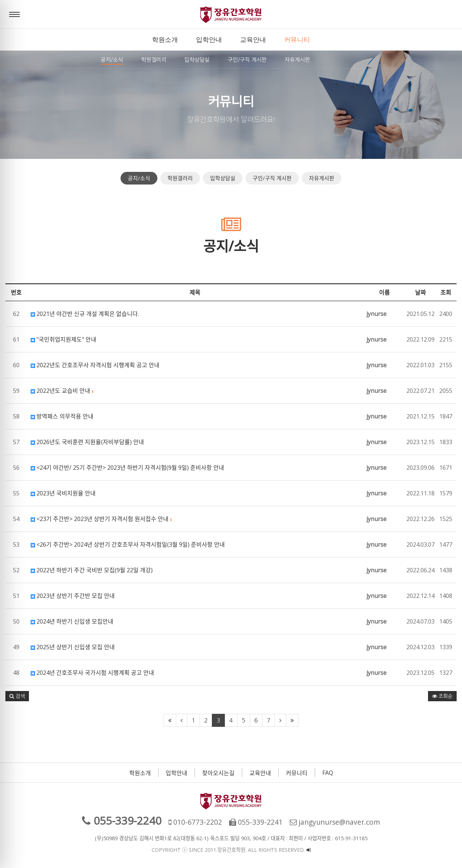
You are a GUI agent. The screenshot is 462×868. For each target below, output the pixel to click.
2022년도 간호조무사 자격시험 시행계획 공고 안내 (95, 365)
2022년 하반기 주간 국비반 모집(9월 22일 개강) (92, 570)
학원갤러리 (180, 178)
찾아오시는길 (218, 773)
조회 (446, 292)
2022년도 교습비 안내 (62, 391)
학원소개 (140, 773)
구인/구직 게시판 (272, 178)
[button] (17, 696)
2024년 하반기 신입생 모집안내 (72, 621)
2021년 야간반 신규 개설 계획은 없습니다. (85, 314)
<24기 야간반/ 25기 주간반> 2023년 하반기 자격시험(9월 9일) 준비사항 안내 (127, 468)
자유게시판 (322, 178)
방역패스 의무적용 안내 (62, 416)
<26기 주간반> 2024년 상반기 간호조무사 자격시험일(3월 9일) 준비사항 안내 (128, 544)
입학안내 (176, 773)
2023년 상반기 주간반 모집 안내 (73, 596)
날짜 (420, 292)
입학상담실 (223, 178)
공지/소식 (139, 178)
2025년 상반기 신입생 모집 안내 (73, 647)
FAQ (328, 773)
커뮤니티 (297, 773)
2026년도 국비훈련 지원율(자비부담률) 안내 (87, 442)
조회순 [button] (442, 696)
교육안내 (260, 773)
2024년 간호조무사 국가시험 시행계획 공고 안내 (92, 673)
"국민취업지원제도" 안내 (64, 339)
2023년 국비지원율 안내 (63, 493)
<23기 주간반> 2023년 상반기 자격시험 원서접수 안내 (101, 519)
